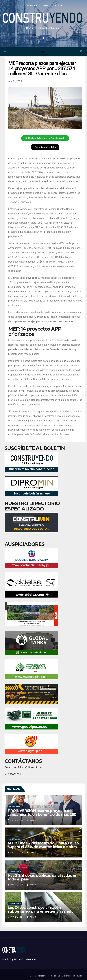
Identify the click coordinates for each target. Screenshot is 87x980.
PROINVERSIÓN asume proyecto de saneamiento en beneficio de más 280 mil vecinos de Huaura (42, 814)
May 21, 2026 (17, 820)
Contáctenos (41, 976)
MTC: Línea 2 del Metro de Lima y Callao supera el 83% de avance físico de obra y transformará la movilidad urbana (43, 847)
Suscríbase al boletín (72, 976)
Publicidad (55, 976)
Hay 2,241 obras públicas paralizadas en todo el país (43, 877)
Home (30, 976)
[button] (81, 51)
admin (32, 820)
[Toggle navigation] (43, 51)
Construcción (15, 807)
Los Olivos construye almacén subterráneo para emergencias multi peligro (41, 911)
